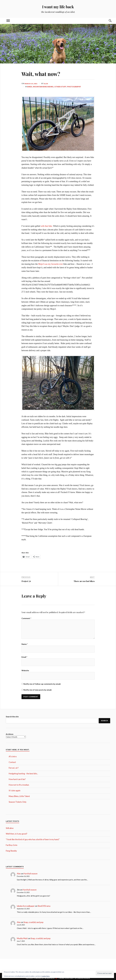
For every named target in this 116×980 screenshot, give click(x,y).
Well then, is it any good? (17, 836)
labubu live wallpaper (26, 909)
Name (25, 646)
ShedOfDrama (44, 909)
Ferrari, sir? (14, 771)
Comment (26, 618)
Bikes (30, 87)
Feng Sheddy (11, 853)
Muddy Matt (22, 941)
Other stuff (60, 87)
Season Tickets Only (18, 805)
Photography (74, 87)
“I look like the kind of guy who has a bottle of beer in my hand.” (33, 842)
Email (24, 659)
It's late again (15, 793)
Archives (10, 737)
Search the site (12, 719)
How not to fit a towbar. (19, 787)
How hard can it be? (17, 782)
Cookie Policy (46, 976)
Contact (12, 765)
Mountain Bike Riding (43, 87)
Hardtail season (31, 876)
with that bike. (47, 226)
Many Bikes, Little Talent (19, 799)
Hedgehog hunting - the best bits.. (23, 776)
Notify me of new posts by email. (38, 692)
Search (104, 723)
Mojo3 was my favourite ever (51, 264)
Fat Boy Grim (12, 848)
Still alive (10, 831)
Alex (46, 84)
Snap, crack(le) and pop (33, 925)
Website (25, 673)
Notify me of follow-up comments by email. (42, 686)
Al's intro (13, 759)
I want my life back (58, 6)
